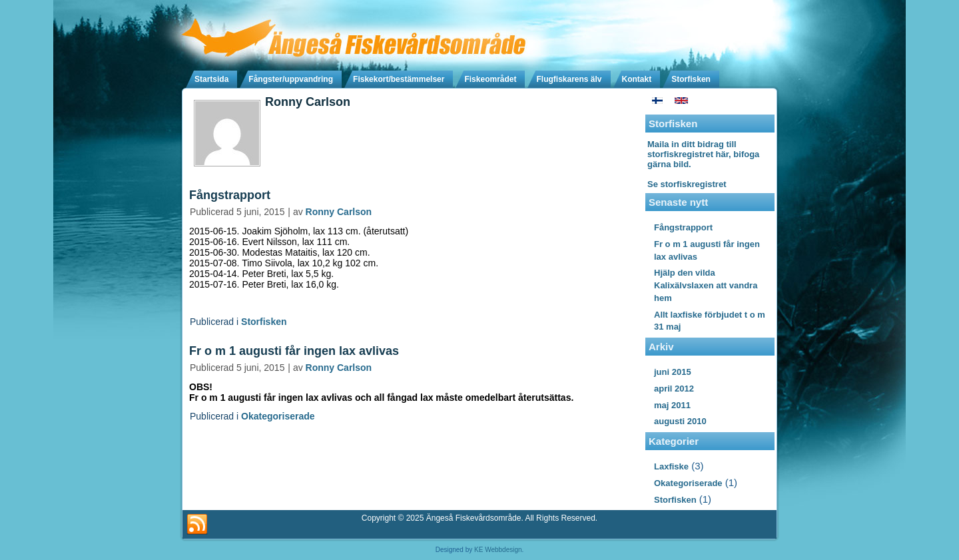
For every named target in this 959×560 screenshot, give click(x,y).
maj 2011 (672, 405)
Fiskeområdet (490, 79)
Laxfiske (671, 466)
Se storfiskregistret (687, 184)
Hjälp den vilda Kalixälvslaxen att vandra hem (706, 285)
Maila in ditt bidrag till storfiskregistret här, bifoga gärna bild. (703, 154)
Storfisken (691, 79)
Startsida (211, 79)
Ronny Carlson (339, 212)
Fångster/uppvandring (291, 79)
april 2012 (674, 389)
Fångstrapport (230, 195)
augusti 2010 (680, 421)
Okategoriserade (278, 416)
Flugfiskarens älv (569, 79)
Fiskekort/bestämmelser (399, 79)
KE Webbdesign (498, 550)
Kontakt (637, 79)
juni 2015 (673, 372)
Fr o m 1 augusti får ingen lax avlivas (294, 351)
